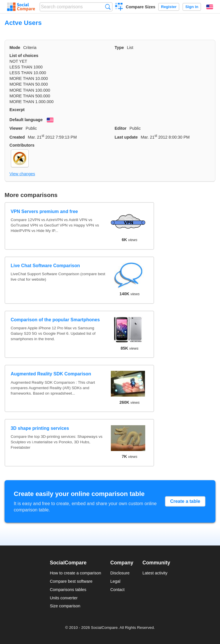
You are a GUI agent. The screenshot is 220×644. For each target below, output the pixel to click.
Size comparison (65, 606)
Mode (15, 48)
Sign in (192, 7)
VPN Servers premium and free (44, 211)
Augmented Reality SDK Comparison (51, 374)
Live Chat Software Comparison (45, 266)
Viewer (16, 128)
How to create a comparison (75, 573)
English (210, 7)
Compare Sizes (141, 7)
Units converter (64, 598)
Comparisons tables (68, 590)
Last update (126, 137)
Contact (117, 590)
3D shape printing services (40, 428)
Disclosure (120, 573)
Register (169, 7)
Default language (26, 120)
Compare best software (71, 581)
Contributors (22, 145)
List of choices (24, 56)
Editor (121, 128)
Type (119, 48)
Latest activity (155, 573)
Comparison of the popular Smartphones (55, 320)
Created (17, 137)
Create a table (185, 501)
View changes (22, 174)
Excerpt (17, 110)
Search (108, 7)
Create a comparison (119, 7)
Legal (115, 581)
